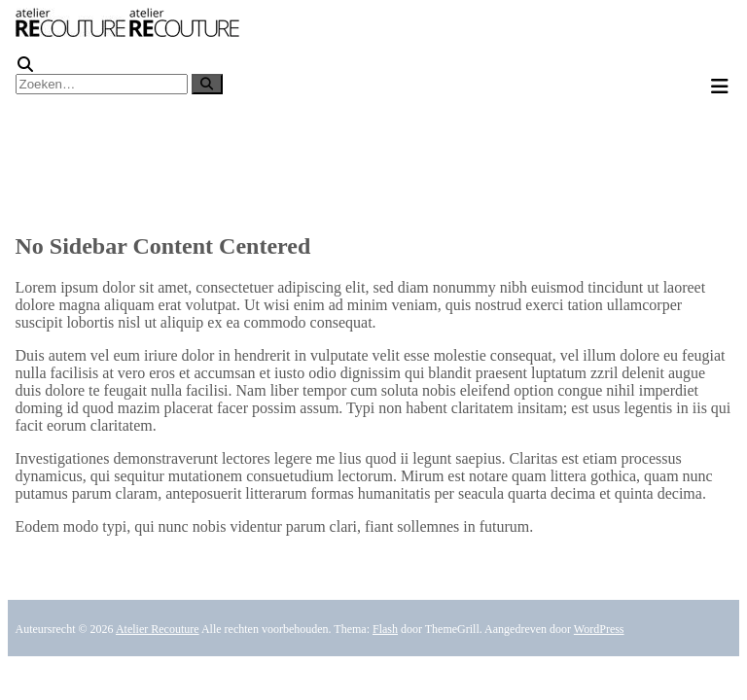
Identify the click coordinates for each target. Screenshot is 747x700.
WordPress (599, 629)
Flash (385, 629)
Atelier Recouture (158, 629)
